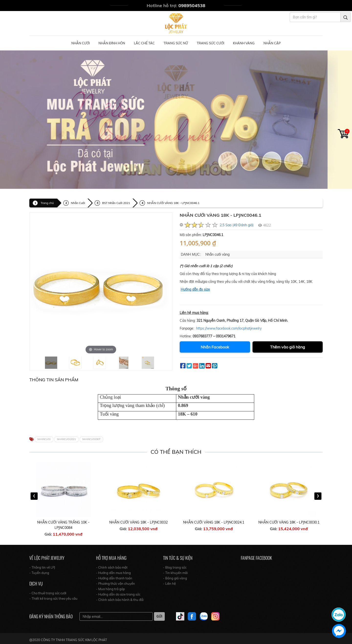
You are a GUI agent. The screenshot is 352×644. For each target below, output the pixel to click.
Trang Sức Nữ (176, 43)
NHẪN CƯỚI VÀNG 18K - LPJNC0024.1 (214, 522)
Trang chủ (47, 203)
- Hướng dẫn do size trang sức (118, 594)
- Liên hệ (169, 584)
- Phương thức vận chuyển (115, 584)
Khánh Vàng (244, 43)
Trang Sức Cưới (210, 43)
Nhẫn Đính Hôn (112, 43)
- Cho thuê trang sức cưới (48, 593)
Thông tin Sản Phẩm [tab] (54, 380)
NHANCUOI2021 (66, 439)
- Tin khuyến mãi (175, 573)
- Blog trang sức (175, 567)
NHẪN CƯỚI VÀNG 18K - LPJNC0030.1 (289, 522)
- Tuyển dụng (39, 573)
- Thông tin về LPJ (42, 567)
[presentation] (34, 496)
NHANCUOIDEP (91, 439)
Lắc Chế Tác (144, 43)
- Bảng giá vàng (175, 578)
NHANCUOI (44, 439)
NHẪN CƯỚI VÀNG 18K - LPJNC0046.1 (173, 203)
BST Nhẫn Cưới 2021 (116, 203)
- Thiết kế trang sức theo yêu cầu (53, 598)
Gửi (159, 616)
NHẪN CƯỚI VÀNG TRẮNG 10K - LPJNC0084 (63, 525)
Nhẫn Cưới (81, 43)
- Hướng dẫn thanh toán (114, 578)
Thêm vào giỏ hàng (288, 347)
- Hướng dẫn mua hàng (113, 573)
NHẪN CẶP (272, 43)
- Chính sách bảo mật (112, 567)
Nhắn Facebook (215, 347)
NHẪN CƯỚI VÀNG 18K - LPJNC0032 (138, 522)
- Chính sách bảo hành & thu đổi (120, 600)
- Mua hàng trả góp (110, 589)
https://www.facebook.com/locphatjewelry (229, 328)
